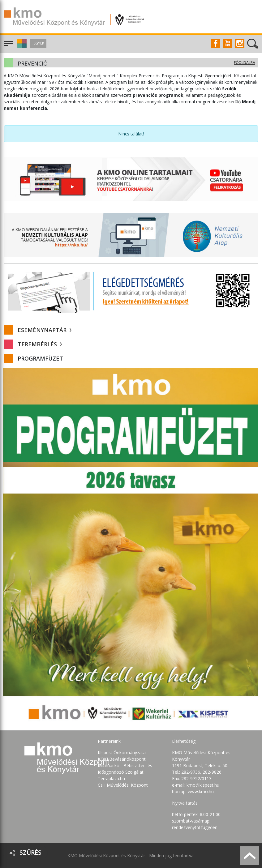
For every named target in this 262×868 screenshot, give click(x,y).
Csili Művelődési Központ (123, 785)
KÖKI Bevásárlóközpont (122, 759)
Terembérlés (40, 344)
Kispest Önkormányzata (122, 753)
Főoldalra (245, 63)
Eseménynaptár (45, 330)
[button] (21, 46)
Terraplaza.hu (111, 778)
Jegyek (38, 43)
